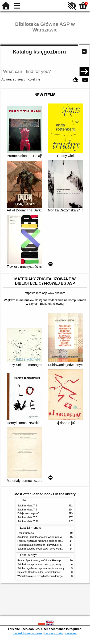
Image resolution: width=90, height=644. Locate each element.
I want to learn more (28, 633)
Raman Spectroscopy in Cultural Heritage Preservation (46, 561)
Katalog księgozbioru (39, 52)
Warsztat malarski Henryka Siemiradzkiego (40, 576)
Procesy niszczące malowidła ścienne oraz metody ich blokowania (52, 541)
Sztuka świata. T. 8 (27, 506)
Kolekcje (34, 79)
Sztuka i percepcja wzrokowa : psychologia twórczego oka (48, 549)
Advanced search (14, 79)
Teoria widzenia (26, 533)
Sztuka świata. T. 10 (28, 521)
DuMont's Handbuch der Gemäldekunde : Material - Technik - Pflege (53, 572)
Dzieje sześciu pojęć (28, 513)
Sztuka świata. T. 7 (27, 510)
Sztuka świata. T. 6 (27, 517)
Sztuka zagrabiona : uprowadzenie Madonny (41, 568)
